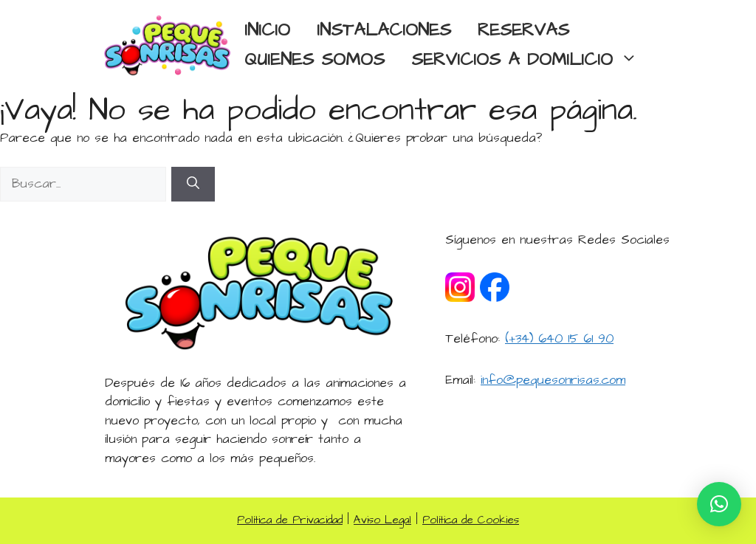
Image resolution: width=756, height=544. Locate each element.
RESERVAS (523, 31)
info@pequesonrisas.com (553, 380)
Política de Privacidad (290, 520)
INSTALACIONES (384, 31)
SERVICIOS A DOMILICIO (531, 61)
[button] (719, 504)
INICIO (267, 31)
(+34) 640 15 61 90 (559, 339)
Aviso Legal (382, 520)
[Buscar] (193, 185)
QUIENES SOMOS (315, 60)
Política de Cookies (471, 520)
